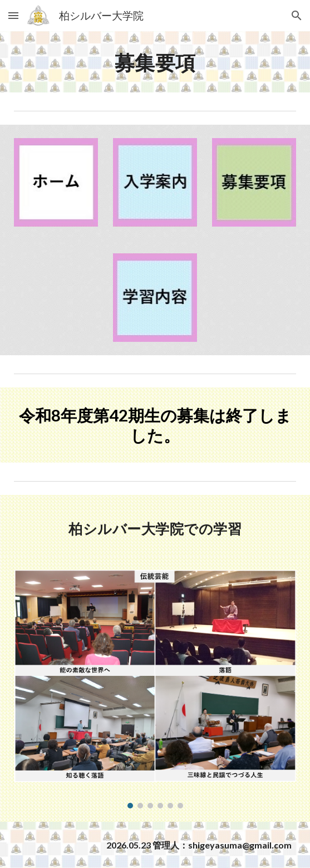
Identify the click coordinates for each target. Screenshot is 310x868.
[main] (155, 62)
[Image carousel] (155, 689)
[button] (13, 15)
